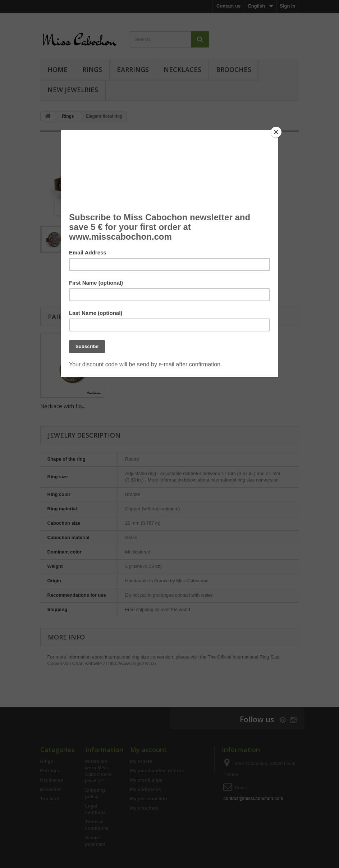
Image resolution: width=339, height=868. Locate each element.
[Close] (276, 132)
